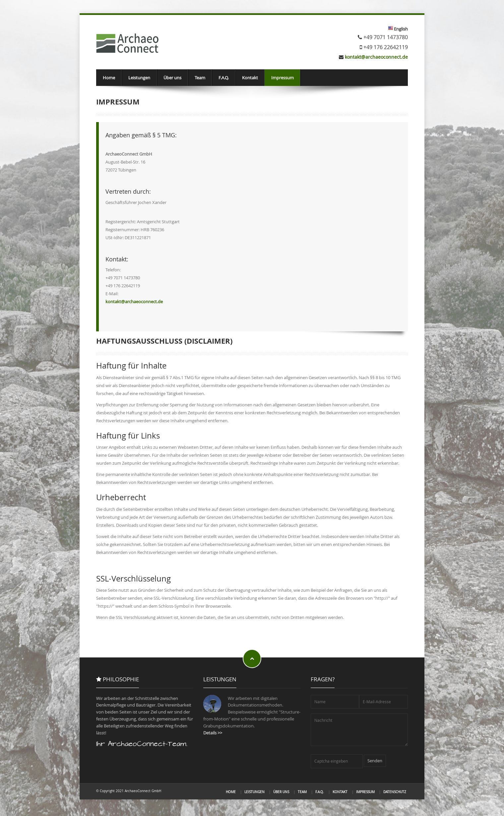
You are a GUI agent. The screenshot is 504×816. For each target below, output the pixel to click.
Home (109, 78)
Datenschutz (395, 792)
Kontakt (250, 78)
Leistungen (139, 78)
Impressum (283, 78)
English (400, 29)
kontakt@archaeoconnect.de (376, 57)
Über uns (172, 78)
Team (200, 78)
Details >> (213, 733)
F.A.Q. (224, 78)
